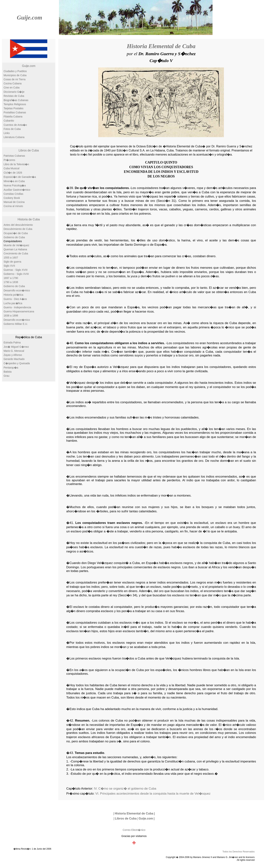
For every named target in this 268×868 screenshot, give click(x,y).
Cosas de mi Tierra (14, 79)
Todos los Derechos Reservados (239, 852)
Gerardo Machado (14, 359)
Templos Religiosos (15, 104)
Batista (8, 372)
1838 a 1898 (11, 316)
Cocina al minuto (13, 206)
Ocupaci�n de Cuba (16, 233)
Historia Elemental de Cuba (161, 46)
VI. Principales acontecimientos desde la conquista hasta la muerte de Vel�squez (153, 794)
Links (7, 133)
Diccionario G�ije (14, 92)
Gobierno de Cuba (14, 237)
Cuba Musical (11, 168)
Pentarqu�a (11, 368)
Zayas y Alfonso (13, 355)
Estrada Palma (12, 342)
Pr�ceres (9, 160)
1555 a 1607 (11, 258)
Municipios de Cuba (15, 75)
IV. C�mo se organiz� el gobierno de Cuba (125, 789)
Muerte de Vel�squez (16, 245)
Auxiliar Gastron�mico (17, 190)
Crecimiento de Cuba (16, 253)
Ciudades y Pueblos (15, 71)
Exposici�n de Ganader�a (20, 177)
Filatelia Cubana (13, 117)
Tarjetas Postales (13, 108)
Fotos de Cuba (12, 129)
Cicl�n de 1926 (13, 173)
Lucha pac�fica (13, 303)
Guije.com (29, 17)
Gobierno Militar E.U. (16, 324)
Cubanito (9, 121)
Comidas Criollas (13, 194)
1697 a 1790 (11, 278)
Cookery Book (12, 198)
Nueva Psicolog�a (15, 185)
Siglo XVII (9, 266)
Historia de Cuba (29, 219)
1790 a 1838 (11, 282)
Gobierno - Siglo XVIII (16, 274)
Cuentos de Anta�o (15, 125)
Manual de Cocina (14, 202)
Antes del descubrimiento (18, 225)
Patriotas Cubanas (14, 156)
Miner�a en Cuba (14, 181)
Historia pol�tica (13, 295)
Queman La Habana (15, 249)
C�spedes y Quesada (17, 363)
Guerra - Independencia (17, 307)
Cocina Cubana (13, 83)
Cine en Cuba (12, 88)
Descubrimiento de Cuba (18, 229)
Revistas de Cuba (14, 96)
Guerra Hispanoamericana (19, 311)
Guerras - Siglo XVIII (15, 270)
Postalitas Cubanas (15, 112)
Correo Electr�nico (134, 830)
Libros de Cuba (29, 150)
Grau (6, 376)
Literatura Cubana (14, 137)
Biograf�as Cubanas (16, 100)
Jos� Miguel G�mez (16, 347)
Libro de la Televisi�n (16, 164)
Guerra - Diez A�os (15, 299)
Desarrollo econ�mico (17, 290)
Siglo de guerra (12, 262)
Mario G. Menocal (14, 351)
